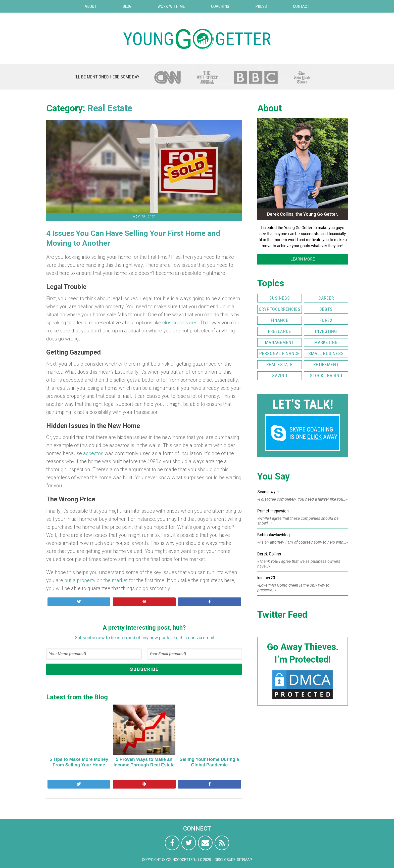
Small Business (326, 353)
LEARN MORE (303, 259)
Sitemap (244, 860)
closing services (180, 323)
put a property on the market (96, 580)
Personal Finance (280, 353)
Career (326, 298)
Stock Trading (326, 376)
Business (280, 298)
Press (261, 6)
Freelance (280, 331)
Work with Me (171, 6)
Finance (280, 320)
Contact (301, 6)
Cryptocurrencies (280, 309)
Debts (326, 309)
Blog (127, 6)
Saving (280, 376)
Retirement (326, 364)
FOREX (326, 320)
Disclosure (225, 860)
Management (280, 342)
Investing (326, 331)
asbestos (93, 453)
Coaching (220, 6)
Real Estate (110, 108)
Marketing (326, 342)
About (91, 6)
